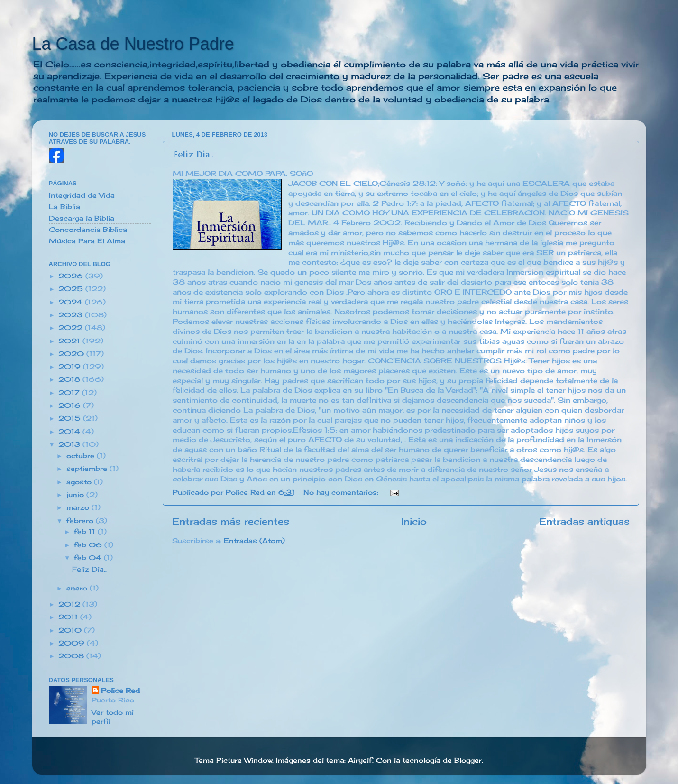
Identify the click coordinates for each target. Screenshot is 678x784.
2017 (70, 393)
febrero (81, 521)
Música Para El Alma (87, 241)
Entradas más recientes (231, 521)
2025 (72, 289)
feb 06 (89, 545)
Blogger (468, 760)
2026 (72, 276)
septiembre (88, 469)
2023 (72, 315)
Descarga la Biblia (82, 218)
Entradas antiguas (584, 521)
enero (78, 588)
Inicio (414, 521)
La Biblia (64, 207)
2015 (71, 418)
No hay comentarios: (342, 492)
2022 (72, 328)
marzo (79, 507)
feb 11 (86, 532)
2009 (73, 643)
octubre (82, 456)
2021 (70, 341)
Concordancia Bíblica (88, 230)
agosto (80, 482)
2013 (70, 444)
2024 (72, 302)
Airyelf (360, 760)
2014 (70, 432)
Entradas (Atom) (254, 541)
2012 (70, 604)
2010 (71, 630)
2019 (71, 367)
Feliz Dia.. (193, 154)
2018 (70, 379)
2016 (71, 406)
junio (76, 495)
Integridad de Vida (82, 195)
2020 (72, 354)
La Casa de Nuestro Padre (133, 44)
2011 (69, 617)
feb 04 (89, 558)
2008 (72, 656)
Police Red (120, 691)
